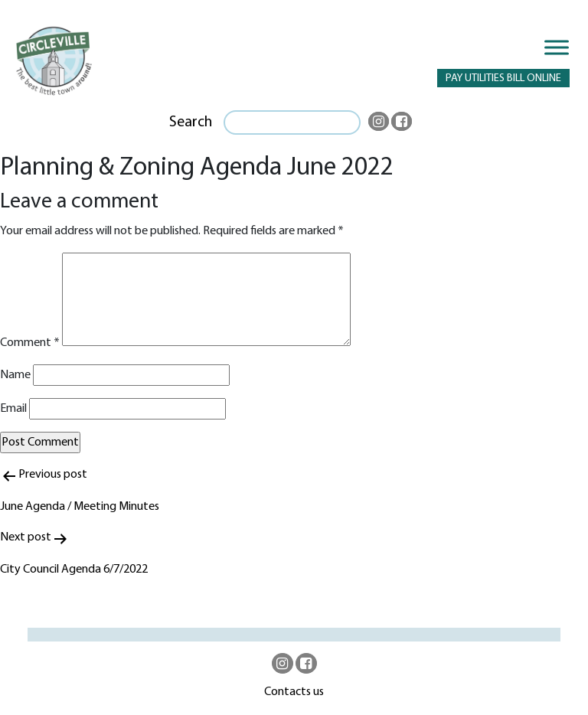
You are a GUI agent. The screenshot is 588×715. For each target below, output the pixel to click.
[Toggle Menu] (557, 47)
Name (15, 375)
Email (13, 409)
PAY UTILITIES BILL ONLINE (503, 78)
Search (191, 122)
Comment (30, 343)
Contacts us (294, 692)
